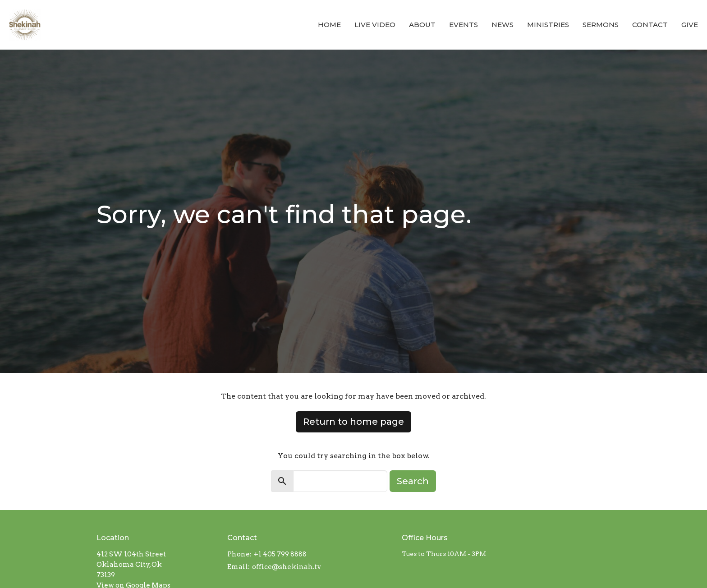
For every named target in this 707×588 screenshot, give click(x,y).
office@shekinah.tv (287, 567)
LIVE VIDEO (375, 25)
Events (464, 25)
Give (690, 25)
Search (413, 481)
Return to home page (353, 422)
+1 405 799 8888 (280, 554)
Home (329, 25)
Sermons (601, 25)
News (503, 25)
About (422, 25)
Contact (650, 25)
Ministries (548, 25)
